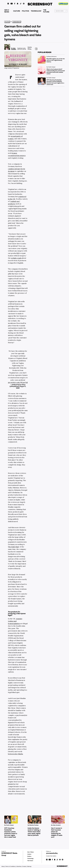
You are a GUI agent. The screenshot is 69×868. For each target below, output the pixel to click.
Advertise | (19, 866)
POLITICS (28, 11)
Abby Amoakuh (14, 49)
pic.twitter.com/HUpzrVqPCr (19, 382)
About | (3, 866)
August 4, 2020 (21, 387)
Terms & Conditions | (11, 866)
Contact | (25, 866)
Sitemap (29, 866)
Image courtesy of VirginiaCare (12, 68)
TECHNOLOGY (39, 11)
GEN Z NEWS (9, 11)
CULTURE (19, 11)
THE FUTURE (51, 11)
